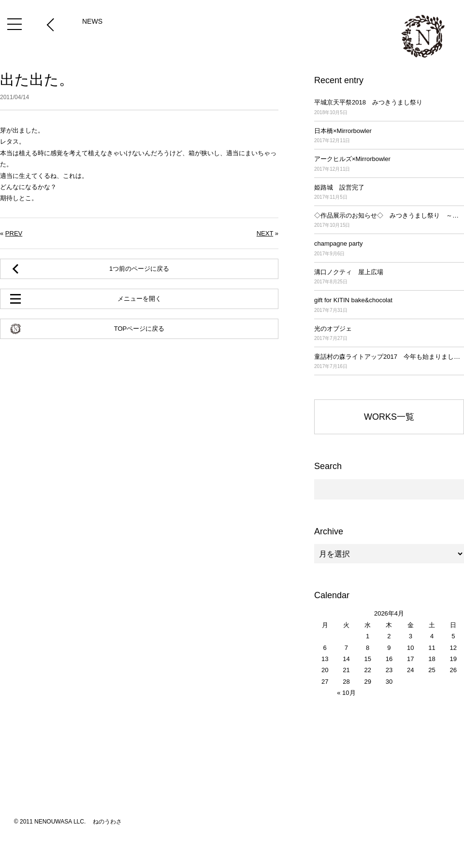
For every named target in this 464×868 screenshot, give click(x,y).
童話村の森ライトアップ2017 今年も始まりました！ (389, 362)
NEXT (265, 233)
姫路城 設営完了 (389, 193)
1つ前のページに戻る (139, 269)
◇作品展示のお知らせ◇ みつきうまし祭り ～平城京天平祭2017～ (389, 221)
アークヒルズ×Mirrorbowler (389, 164)
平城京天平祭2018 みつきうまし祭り (389, 108)
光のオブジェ (389, 334)
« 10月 (346, 693)
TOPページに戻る (139, 329)
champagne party (389, 249)
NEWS (92, 21)
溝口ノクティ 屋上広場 (389, 277)
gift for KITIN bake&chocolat (389, 305)
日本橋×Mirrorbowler (389, 136)
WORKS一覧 (389, 417)
